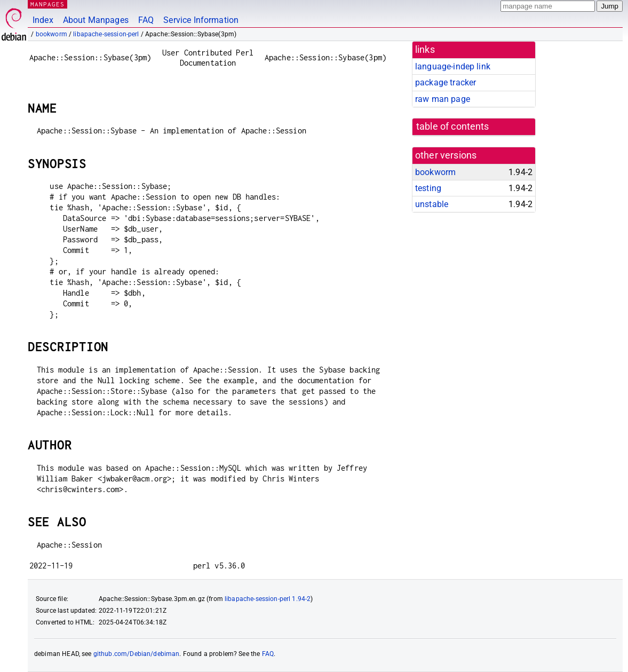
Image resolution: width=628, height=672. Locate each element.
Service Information (201, 20)
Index (43, 20)
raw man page (443, 99)
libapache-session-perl (106, 34)
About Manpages (96, 20)
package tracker (446, 82)
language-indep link (453, 66)
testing (428, 188)
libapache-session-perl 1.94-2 (268, 599)
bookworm (51, 34)
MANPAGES (47, 4)
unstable (432, 204)
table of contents (453, 127)
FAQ (146, 20)
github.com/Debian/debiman (137, 654)
